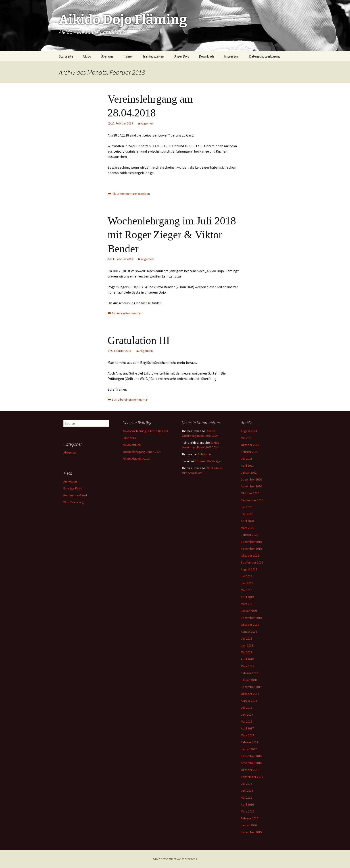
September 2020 (252, 500)
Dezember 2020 (251, 479)
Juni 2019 (247, 583)
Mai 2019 (247, 590)
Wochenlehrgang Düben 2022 (142, 452)
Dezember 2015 (251, 832)
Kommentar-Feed (75, 495)
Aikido (87, 56)
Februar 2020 (250, 535)
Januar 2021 (249, 472)
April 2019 (247, 597)
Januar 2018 (249, 680)
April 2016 (247, 804)
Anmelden (70, 481)
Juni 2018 (247, 645)
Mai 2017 (247, 721)
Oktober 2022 (250, 445)
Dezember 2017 (251, 687)
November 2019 (251, 549)
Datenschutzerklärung (265, 56)
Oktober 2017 (250, 694)
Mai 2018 (247, 652)
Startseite (66, 56)
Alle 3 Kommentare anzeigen (131, 194)
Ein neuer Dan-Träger (208, 461)
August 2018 (249, 632)
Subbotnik (129, 438)
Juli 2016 (247, 784)
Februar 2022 (250, 452)
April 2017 (247, 728)
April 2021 (247, 466)
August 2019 (249, 569)
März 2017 (248, 735)
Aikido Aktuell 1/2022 (136, 459)
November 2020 (251, 486)
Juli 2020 (247, 507)
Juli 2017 (247, 708)
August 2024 (249, 431)
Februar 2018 (250, 673)
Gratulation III (139, 340)
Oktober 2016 (250, 770)
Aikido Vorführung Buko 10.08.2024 (145, 431)
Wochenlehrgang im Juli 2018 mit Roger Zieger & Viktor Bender (172, 235)
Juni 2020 (247, 514)
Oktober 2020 (250, 493)
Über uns (107, 56)
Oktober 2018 (250, 625)
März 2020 (248, 528)
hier (144, 303)
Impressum (232, 56)
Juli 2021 (247, 459)
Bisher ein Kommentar (126, 313)
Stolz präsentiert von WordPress (175, 859)
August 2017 (249, 701)
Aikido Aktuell (132, 445)
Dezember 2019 (251, 542)
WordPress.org (74, 502)
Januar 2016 (249, 825)
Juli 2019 (247, 576)
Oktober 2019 (250, 555)
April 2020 (247, 521)
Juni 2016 (247, 791)
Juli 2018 (247, 638)
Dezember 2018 (251, 618)
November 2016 (251, 763)
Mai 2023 (247, 438)
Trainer (128, 56)
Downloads (207, 56)
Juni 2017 (247, 715)
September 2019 (252, 562)
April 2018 (247, 659)
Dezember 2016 (251, 756)
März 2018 (248, 666)
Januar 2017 (249, 749)
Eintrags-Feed (73, 488)
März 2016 (248, 811)
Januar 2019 (249, 611)
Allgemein (148, 123)
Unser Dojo (181, 56)
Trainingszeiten (153, 56)
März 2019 (248, 604)
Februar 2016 (250, 818)
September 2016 (252, 777)
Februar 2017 (250, 742)
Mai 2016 (247, 798)
